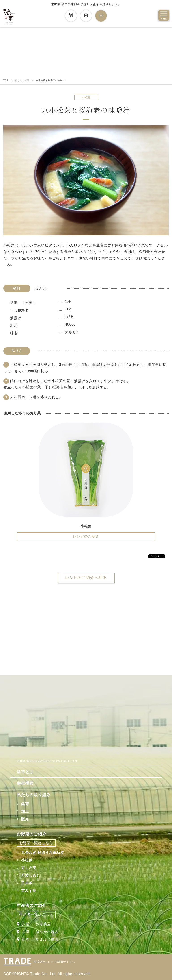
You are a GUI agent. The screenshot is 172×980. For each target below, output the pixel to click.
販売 (25, 819)
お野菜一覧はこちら (36, 843)
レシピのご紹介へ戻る (86, 578)
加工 (25, 811)
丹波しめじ (31, 875)
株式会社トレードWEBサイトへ (54, 962)
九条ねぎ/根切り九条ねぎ (43, 853)
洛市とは (25, 772)
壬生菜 (27, 883)
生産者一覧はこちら (36, 914)
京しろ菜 (29, 868)
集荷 (25, 804)
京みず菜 (29, 891)
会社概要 (25, 783)
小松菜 (27, 860)
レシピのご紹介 (86, 536)
